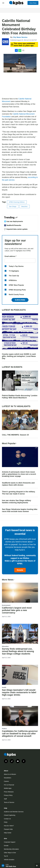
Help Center (8, 833)
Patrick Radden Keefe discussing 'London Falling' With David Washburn (20, 397)
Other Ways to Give (10, 853)
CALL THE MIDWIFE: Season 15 (15, 435)
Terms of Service (9, 802)
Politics (4, 729)
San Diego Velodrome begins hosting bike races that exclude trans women (20, 510)
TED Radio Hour (11, 866)
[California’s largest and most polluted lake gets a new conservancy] (20, 593)
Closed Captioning (10, 815)
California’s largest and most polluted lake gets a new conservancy (17, 610)
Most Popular (10, 443)
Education (5, 646)
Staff (5, 799)
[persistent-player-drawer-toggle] (37, 866)
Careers (6, 781)
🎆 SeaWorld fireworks (13, 225)
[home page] (16, 3)
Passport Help (8, 829)
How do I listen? (9, 826)
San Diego (13, 206)
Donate (20, 570)
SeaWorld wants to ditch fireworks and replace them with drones (18, 484)
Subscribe (20, 300)
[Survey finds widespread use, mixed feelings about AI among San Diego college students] (20, 634)
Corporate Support (10, 842)
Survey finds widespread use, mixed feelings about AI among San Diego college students (18, 651)
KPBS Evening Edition (17, 202)
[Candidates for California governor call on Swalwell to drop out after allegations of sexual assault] (20, 716)
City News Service (20, 37)
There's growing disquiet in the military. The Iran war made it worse (19, 493)
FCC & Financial (9, 785)
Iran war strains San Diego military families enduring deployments (17, 502)
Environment (6, 605)
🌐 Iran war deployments (13, 221)
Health (4, 687)
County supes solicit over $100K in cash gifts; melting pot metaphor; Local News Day (19, 356)
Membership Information (11, 849)
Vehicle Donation (9, 860)
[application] (20, 85)
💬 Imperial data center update (16, 229)
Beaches (24, 206)
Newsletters (8, 778)
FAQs (6, 822)
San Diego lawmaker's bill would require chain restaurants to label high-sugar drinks (19, 692)
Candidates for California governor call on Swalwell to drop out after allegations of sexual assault (20, 734)
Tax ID (6, 856)
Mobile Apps (8, 788)
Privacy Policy (8, 795)
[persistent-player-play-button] (3, 866)
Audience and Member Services (14, 812)
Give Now (33, 3)
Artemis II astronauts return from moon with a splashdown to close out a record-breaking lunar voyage (19, 474)
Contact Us (7, 819)
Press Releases (9, 792)
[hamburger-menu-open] (3, 3)
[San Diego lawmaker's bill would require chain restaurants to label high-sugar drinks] (20, 675)
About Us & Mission (10, 774)
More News (8, 580)
